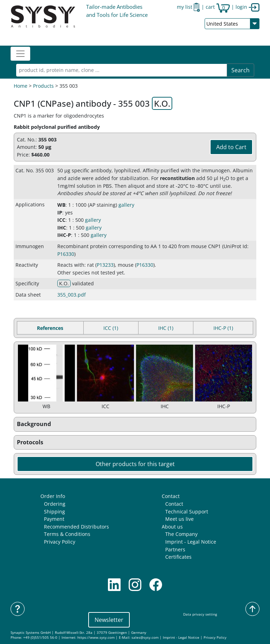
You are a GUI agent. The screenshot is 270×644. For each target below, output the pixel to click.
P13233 (105, 265)
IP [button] (60, 213)
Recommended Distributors (76, 527)
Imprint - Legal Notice (191, 542)
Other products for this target (135, 464)
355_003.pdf (72, 295)
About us (172, 527)
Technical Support (187, 512)
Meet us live (179, 519)
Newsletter (109, 620)
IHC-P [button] (64, 235)
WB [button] (61, 205)
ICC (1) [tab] (111, 328)
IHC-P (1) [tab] (223, 328)
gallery (126, 205)
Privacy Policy (60, 542)
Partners (175, 549)
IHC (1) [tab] (166, 328)
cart (218, 7)
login (247, 7)
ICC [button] (61, 220)
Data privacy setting (200, 614)
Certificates (178, 557)
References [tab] (50, 328)
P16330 (66, 254)
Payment (54, 519)
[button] (135, 424)
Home (21, 86)
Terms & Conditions (67, 534)
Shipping (54, 512)
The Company (181, 534)
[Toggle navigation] (20, 54)
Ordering (55, 504)
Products (43, 86)
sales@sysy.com (145, 638)
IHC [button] (62, 228)
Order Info (53, 496)
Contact (171, 496)
